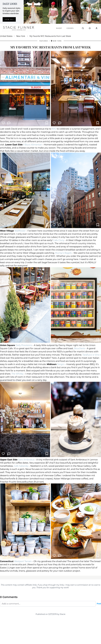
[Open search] (83, 28)
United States (6, 36)
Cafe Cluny (59, 240)
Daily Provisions (24, 345)
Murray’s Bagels (63, 253)
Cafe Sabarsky (21, 466)
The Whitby (17, 374)
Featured (44, 41)
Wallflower (20, 231)
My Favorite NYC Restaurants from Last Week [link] (50, 36)
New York (21, 36)
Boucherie (80, 348)
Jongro (61, 364)
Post (99, 604)
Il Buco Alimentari (33, 145)
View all (9, 19)
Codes (70, 28)
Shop (59, 28)
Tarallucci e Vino (91, 355)
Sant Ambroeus (26, 460)
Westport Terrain (23, 561)
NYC (54, 129)
